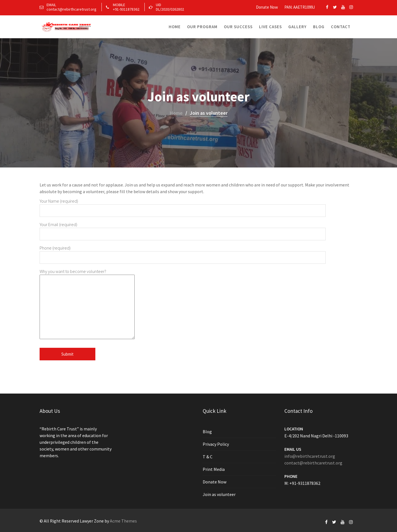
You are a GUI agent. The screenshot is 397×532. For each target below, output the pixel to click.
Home (175, 27)
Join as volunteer (220, 493)
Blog (319, 27)
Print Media (214, 469)
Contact (341, 27)
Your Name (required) (183, 206)
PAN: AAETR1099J (300, 7)
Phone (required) (183, 253)
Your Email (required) (183, 229)
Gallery (297, 27)
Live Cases (270, 27)
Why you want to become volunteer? (87, 304)
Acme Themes (123, 521)
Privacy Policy (216, 444)
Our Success (238, 27)
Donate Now (267, 7)
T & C (208, 457)
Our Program (202, 27)
